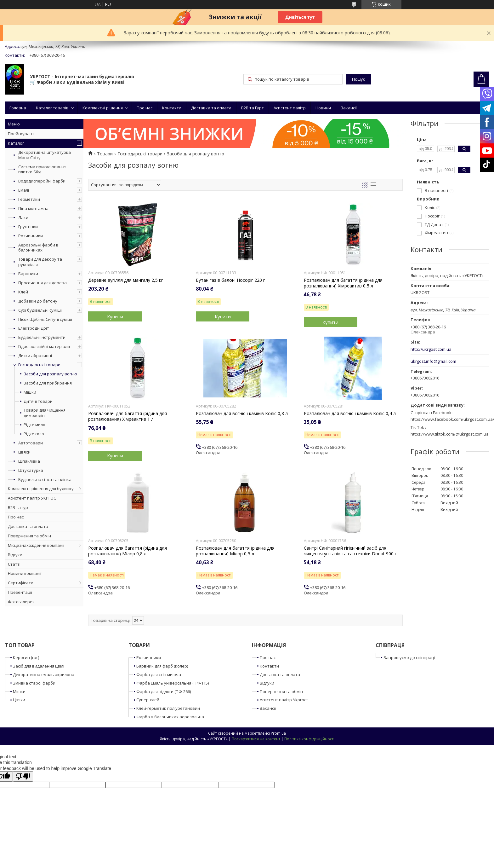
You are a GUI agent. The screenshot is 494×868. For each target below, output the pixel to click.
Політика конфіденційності (309, 739)
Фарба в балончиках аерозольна (170, 717)
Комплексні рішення (103, 108)
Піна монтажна (33, 208)
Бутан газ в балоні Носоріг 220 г (230, 280)
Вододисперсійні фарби (42, 181)
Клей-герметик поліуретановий (168, 708)
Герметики (29, 199)
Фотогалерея (21, 602)
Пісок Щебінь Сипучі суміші (45, 319)
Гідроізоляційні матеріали (44, 346)
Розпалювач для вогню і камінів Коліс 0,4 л (350, 414)
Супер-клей (148, 700)
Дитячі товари (38, 401)
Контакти (172, 108)
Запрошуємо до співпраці (409, 657)
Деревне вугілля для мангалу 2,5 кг (126, 280)
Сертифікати (21, 583)
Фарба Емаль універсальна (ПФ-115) (173, 683)
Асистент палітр (290, 108)
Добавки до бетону (38, 301)
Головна (18, 108)
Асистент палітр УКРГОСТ (33, 498)
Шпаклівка (29, 461)
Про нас (145, 108)
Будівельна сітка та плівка (45, 479)
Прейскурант (21, 134)
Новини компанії (25, 573)
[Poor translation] (23, 776)
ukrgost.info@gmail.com (433, 361)
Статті (14, 564)
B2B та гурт (19, 507)
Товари (105, 154)
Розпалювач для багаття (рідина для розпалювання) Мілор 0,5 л (235, 551)
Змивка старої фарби (34, 683)
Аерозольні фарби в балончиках (38, 248)
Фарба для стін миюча (159, 674)
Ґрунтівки (28, 227)
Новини (323, 108)
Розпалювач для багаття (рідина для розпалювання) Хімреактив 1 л (128, 416)
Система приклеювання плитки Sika (42, 169)
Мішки (30, 392)
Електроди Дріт (34, 328)
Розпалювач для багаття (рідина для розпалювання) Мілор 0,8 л (128, 551)
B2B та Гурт (253, 108)
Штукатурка (31, 470)
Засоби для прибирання (48, 383)
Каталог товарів (52, 108)
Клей (23, 292)
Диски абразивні (35, 356)
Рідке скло (34, 434)
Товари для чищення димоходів (45, 413)
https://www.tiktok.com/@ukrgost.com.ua (450, 434)
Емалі (24, 190)
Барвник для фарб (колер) (162, 666)
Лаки (23, 217)
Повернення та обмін (29, 536)
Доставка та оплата (211, 108)
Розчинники (31, 236)
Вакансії (349, 108)
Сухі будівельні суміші (40, 310)
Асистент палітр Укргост (284, 700)
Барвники (28, 274)
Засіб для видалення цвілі (39, 666)
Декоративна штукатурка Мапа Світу (45, 155)
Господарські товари (39, 365)
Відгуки (15, 555)
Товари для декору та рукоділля (40, 262)
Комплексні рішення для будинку (41, 489)
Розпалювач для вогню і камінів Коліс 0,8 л (242, 414)
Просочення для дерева (43, 283)
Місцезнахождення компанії (36, 545)
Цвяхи (24, 452)
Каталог (16, 143)
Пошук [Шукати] (358, 79)
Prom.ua (278, 733)
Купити (115, 316)
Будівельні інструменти (42, 337)
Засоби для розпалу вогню (50, 374)
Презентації (20, 592)
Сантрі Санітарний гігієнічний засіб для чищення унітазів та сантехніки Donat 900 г (350, 551)
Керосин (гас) (26, 657)
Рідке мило (34, 425)
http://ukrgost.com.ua (431, 349)
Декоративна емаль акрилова (44, 674)
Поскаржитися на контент (256, 739)
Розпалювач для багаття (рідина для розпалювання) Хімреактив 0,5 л (343, 283)
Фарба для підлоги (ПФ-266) (164, 692)
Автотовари (31, 443)
